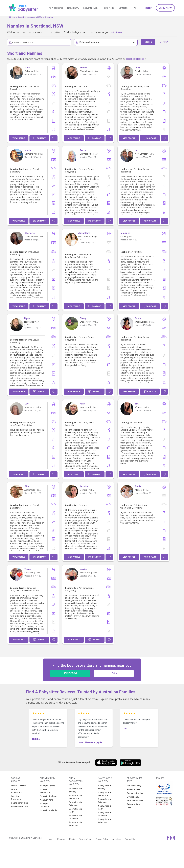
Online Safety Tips (19, 803)
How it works (109, 8)
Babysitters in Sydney (75, 790)
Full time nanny (134, 786)
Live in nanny (133, 797)
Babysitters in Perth (75, 810)
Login (149, 8)
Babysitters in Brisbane (75, 804)
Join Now (165, 8)
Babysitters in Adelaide (75, 824)
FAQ (135, 8)
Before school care (134, 806)
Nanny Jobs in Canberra (105, 814)
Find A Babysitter (55, 8)
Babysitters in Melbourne (75, 797)
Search (21, 17)
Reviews (61, 839)
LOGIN (114, 673)
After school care (135, 801)
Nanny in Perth (47, 800)
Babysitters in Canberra (75, 817)
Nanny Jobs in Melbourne (105, 794)
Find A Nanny (73, 8)
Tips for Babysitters (16, 791)
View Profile (19, 138)
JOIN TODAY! (70, 673)
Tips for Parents (19, 786)
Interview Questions (16, 798)
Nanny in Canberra (44, 805)
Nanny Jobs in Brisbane (105, 801)
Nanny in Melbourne (45, 791)
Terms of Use (85, 839)
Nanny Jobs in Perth (105, 807)
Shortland (49, 17)
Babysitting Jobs (91, 8)
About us (117, 839)
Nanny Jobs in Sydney (105, 787)
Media (72, 839)
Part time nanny (134, 789)
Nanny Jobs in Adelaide (105, 821)
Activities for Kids (19, 807)
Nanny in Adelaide (48, 810)
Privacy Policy (102, 839)
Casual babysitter (135, 793)
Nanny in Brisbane (48, 796)
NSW (40, 17)
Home (12, 17)
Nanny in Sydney (48, 786)
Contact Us (124, 8)
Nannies (31, 17)
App (51, 839)
